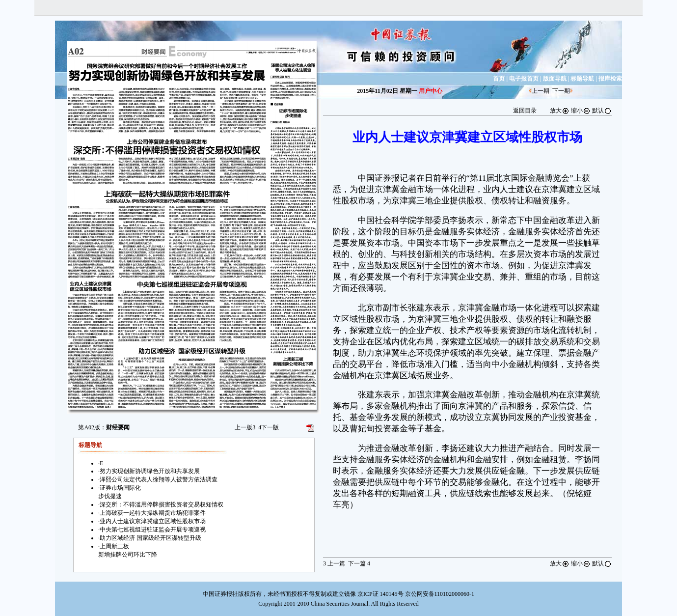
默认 (602, 111)
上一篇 (334, 563)
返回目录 (525, 111)
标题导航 (582, 79)
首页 (499, 79)
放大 (560, 111)
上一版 (245, 427)
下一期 (561, 91)
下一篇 (359, 563)
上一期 (541, 91)
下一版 (269, 427)
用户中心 (431, 91)
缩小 (581, 111)
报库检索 (610, 79)
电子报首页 (524, 79)
